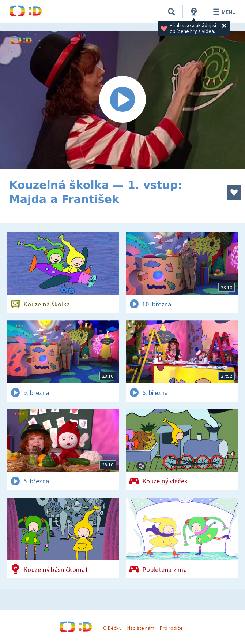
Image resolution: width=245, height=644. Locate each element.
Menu (223, 12)
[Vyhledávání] (171, 12)
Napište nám (141, 628)
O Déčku (112, 628)
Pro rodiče (171, 628)
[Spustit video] (122, 100)
